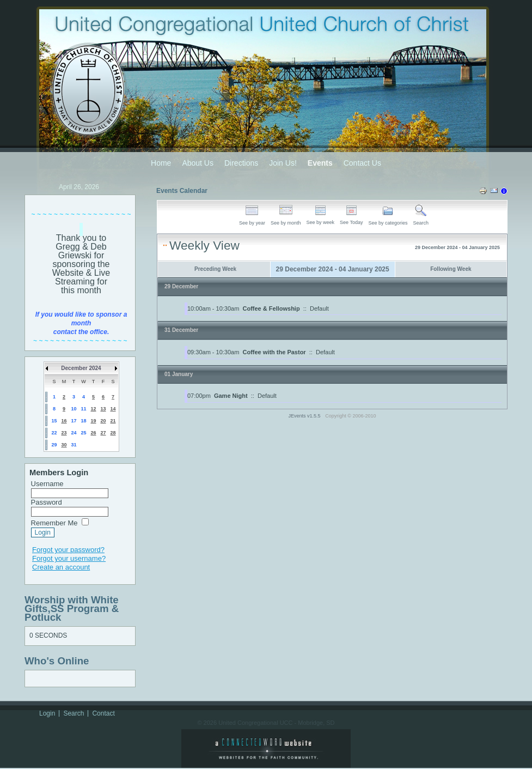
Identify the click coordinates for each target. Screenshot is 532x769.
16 (64, 421)
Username (47, 484)
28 (113, 433)
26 (93, 433)
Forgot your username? (69, 558)
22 (54, 433)
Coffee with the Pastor (274, 352)
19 (93, 421)
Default (319, 308)
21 (113, 421)
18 (83, 421)
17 (74, 421)
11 (83, 409)
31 (74, 445)
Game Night (231, 396)
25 (83, 433)
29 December (181, 286)
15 (54, 421)
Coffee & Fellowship (271, 308)
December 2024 (81, 368)
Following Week (451, 269)
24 (74, 433)
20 (103, 421)
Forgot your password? (68, 550)
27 (103, 433)
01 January (179, 374)
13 (103, 409)
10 (74, 409)
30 (64, 445)
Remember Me (54, 523)
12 (93, 409)
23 (64, 433)
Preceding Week (215, 269)
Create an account (61, 567)
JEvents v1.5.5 (305, 416)
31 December (181, 330)
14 (113, 409)
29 (54, 445)
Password (47, 502)
